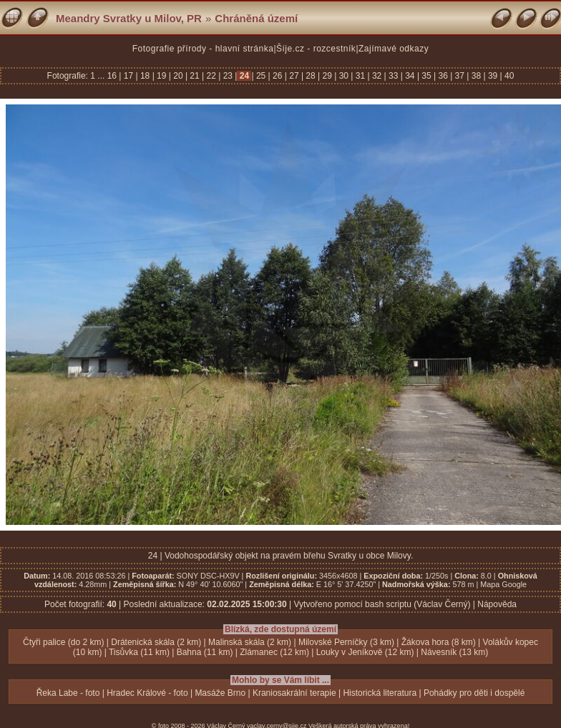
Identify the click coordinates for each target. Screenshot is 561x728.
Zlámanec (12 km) (274, 652)
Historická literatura (380, 693)
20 (178, 76)
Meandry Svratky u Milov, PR (129, 18)
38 (476, 76)
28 (311, 76)
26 (278, 76)
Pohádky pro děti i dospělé (474, 693)
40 (508, 76)
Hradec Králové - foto (147, 693)
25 (261, 76)
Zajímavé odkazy (394, 49)
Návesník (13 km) (454, 652)
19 (162, 76)
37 (459, 76)
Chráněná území (256, 18)
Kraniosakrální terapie (294, 693)
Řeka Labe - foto (68, 693)
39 (493, 76)
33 (394, 76)
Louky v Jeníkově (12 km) (365, 652)
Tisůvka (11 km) (139, 652)
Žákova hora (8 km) (439, 642)
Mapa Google (503, 584)
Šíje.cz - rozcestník (316, 49)
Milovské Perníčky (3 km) (346, 642)
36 (443, 76)
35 (426, 76)
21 (195, 76)
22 (211, 76)
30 (343, 76)
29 (327, 76)
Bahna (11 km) (205, 652)
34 (410, 76)
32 (377, 76)
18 (145, 76)
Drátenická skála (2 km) (156, 642)
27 (294, 76)
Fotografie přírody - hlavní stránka (203, 49)
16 (113, 76)
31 (360, 76)
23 (228, 76)
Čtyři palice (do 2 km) (63, 642)
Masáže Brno (220, 693)
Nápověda (497, 604)
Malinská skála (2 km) (250, 642)
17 (128, 76)
